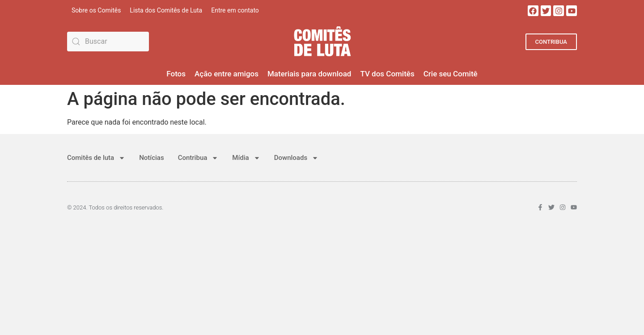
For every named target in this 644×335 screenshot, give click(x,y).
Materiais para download (309, 74)
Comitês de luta (96, 158)
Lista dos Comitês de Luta (166, 10)
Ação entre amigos (227, 74)
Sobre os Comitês (96, 10)
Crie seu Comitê (451, 74)
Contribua (198, 158)
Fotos (176, 74)
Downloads (296, 158)
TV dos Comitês (387, 74)
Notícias (152, 158)
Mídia (246, 158)
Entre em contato (235, 10)
